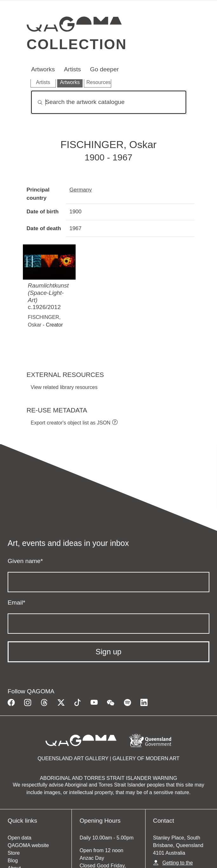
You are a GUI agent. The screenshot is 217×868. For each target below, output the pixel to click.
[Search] (109, 102)
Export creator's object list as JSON (71, 423)
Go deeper (104, 69)
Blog (13, 861)
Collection (77, 44)
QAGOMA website (28, 845)
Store (14, 853)
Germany (81, 190)
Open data (20, 838)
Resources (98, 82)
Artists (72, 69)
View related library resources (64, 387)
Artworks (43, 69)
